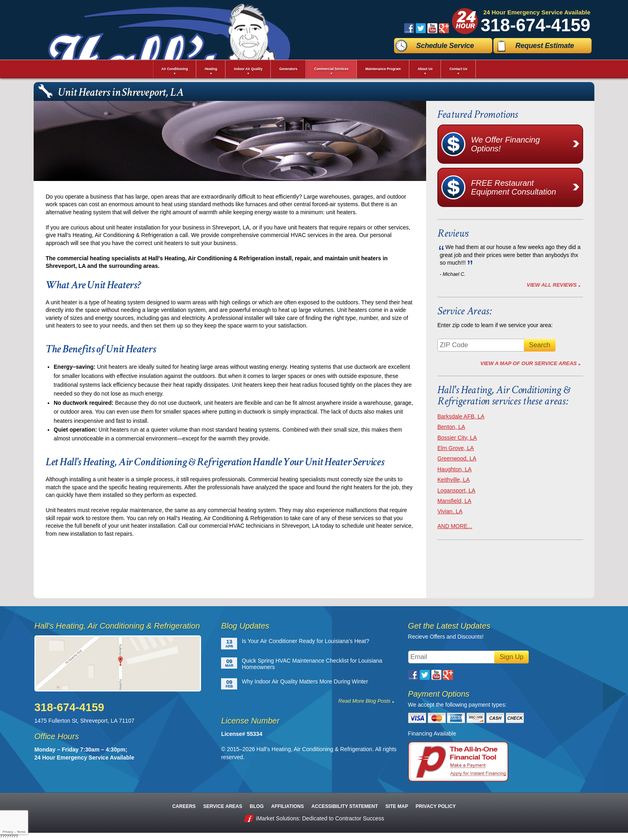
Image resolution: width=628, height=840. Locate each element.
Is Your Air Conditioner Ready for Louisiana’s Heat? (306, 641)
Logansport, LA (456, 490)
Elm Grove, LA (456, 448)
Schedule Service (445, 46)
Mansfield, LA (454, 501)
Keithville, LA (454, 480)
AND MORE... (455, 526)
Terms (21, 832)
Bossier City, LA (457, 438)
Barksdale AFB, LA (461, 416)
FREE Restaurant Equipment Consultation (527, 187)
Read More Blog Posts (364, 701)
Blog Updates (245, 626)
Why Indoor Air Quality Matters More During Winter (305, 681)
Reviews (453, 233)
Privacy (8, 832)
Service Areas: (465, 311)
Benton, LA (451, 427)
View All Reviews (552, 285)
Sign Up (511, 657)
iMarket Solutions (277, 818)
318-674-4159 (535, 25)
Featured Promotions (477, 114)
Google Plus (444, 28)
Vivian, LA (450, 511)
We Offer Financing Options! (527, 144)
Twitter (421, 28)
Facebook (409, 28)
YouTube (432, 28)
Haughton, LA (455, 469)
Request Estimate (545, 46)
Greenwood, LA (457, 458)
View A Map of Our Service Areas (528, 363)
